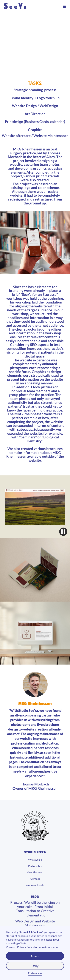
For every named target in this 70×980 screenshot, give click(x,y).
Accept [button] (35, 956)
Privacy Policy (25, 947)
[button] (64, 7)
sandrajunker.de (35, 885)
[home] (25, 7)
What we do (35, 860)
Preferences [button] (35, 973)
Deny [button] (35, 966)
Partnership (35, 866)
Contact (35, 879)
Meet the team (35, 872)
